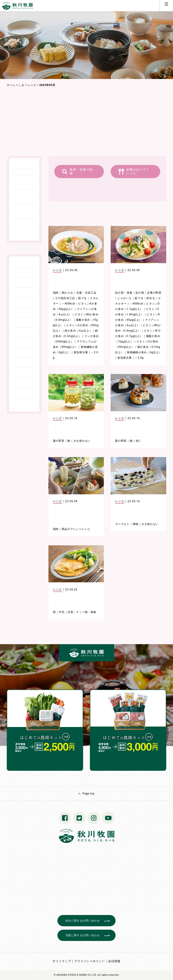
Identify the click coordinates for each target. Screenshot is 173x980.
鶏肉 (56, 293)
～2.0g (139, 358)
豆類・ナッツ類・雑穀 (82, 612)
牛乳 (62, 612)
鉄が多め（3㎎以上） (78, 331)
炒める (151, 298)
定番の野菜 (154, 293)
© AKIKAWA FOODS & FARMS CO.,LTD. (75, 975)
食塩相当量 (81, 352)
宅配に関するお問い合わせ (82, 935)
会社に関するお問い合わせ (82, 921)
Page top (88, 794)
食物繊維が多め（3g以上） (144, 352)
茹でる (82, 298)
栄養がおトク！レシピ (138, 171)
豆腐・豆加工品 (86, 293)
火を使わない (82, 441)
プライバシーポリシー (90, 961)
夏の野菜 (59, 441)
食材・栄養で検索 (81, 171)
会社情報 (114, 961)
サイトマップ (62, 961)
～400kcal (68, 304)
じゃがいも (125, 298)
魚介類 (140, 293)
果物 (135, 524)
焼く (139, 441)
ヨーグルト (122, 524)
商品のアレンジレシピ (76, 529)
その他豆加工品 (65, 298)
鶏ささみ (67, 293)
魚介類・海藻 (124, 293)
